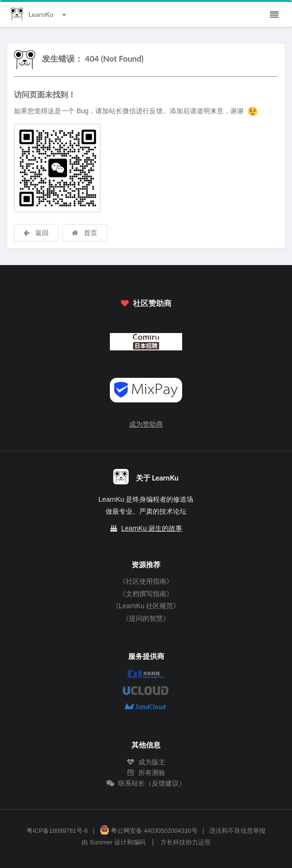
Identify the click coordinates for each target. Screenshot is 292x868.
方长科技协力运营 (186, 842)
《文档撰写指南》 (146, 594)
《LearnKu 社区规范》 (146, 606)
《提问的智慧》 (146, 618)
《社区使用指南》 (146, 581)
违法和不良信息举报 (237, 831)
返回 (36, 233)
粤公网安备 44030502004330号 (149, 831)
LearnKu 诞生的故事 (152, 528)
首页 (84, 233)
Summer (101, 842)
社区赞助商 (146, 303)
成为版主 (146, 762)
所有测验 (146, 773)
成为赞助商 (146, 424)
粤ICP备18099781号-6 (57, 831)
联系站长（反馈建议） (146, 783)
